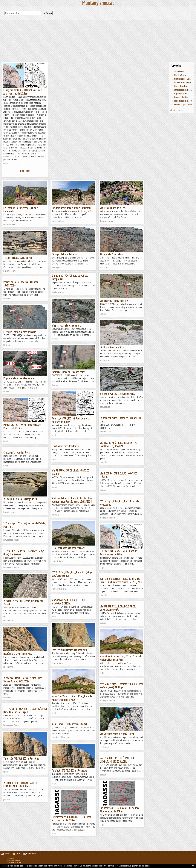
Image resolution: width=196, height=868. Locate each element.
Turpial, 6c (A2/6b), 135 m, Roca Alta (21, 758)
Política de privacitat (14, 862)
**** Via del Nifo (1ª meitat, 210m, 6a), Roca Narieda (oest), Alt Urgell (121, 686)
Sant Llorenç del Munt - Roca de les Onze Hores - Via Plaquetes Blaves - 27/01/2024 (121, 580)
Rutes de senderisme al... (183, 90)
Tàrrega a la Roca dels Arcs (64, 254)
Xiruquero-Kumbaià (181, 97)
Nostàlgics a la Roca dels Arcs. (18, 654)
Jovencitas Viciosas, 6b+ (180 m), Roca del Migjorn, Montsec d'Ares (120, 658)
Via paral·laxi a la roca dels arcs (67, 325)
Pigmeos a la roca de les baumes (19, 378)
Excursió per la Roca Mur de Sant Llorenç (72, 208)
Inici (7, 854)
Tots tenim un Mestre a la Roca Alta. (69, 650)
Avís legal (10, 859)
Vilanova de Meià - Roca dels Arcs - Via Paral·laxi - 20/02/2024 (119, 444)
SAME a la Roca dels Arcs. (112, 347)
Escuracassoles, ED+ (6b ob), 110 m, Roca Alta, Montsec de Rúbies (120, 810)
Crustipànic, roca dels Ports (65, 446)
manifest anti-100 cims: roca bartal (69, 724)
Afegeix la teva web (177, 110)
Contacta (30, 854)
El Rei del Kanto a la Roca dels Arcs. (69, 548)
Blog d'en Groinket (181, 75)
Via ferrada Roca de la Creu (113, 208)
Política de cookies (13, 861)
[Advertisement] (98, 41)
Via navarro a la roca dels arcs (114, 301)
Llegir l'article (25, 171)
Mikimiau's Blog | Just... (183, 79)
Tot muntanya (179, 71)
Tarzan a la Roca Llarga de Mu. (18, 258)
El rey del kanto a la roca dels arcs (20, 332)
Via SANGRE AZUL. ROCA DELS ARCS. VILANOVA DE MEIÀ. (70, 602)
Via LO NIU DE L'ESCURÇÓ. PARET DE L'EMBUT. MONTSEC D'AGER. (117, 760)
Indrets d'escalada (181, 86)
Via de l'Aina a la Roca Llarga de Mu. (21, 499)
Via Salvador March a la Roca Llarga (117, 734)
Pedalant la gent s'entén (183, 104)
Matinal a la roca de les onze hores (68, 372)
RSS (17, 854)
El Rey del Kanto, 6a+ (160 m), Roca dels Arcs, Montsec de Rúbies (23, 92)
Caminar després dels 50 (183, 101)
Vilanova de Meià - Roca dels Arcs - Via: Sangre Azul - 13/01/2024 (23, 680)
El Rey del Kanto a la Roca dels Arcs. (117, 394)
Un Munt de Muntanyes (183, 82)
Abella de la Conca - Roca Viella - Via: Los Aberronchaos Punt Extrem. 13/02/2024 (72, 500)
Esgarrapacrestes (181, 93)
